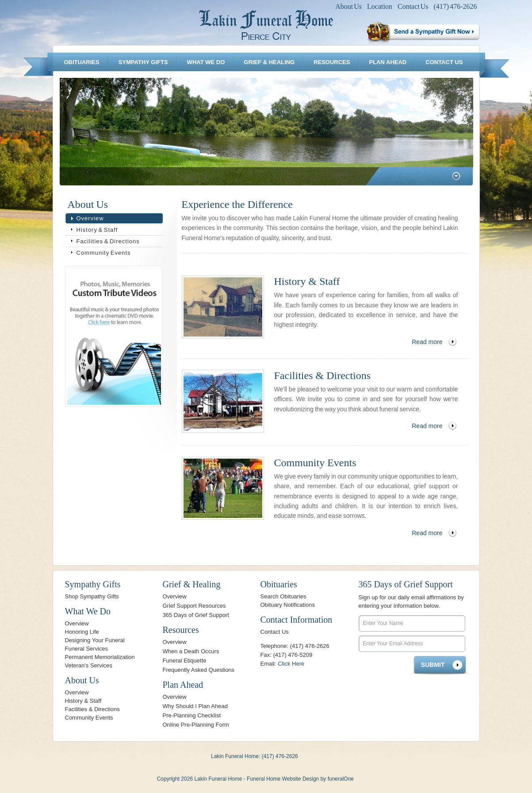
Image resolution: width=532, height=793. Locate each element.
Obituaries (81, 62)
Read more (427, 342)
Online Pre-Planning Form (196, 725)
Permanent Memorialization (100, 657)
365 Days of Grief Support (196, 615)
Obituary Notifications (288, 605)
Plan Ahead (388, 62)
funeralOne (341, 779)
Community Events (104, 253)
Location (380, 6)
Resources (332, 62)
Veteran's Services (89, 665)
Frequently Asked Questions (199, 670)
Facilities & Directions (108, 241)
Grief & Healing (269, 62)
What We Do (206, 62)
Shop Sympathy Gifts (92, 596)
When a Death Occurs (191, 651)
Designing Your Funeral (95, 640)
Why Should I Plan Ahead (195, 706)
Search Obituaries (283, 596)
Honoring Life (82, 632)
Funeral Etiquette (185, 661)
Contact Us (413, 6)
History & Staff (97, 230)
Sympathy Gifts (143, 62)
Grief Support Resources (194, 606)
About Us (348, 6)
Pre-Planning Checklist (192, 715)
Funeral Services (87, 649)
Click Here (291, 664)
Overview (90, 218)
